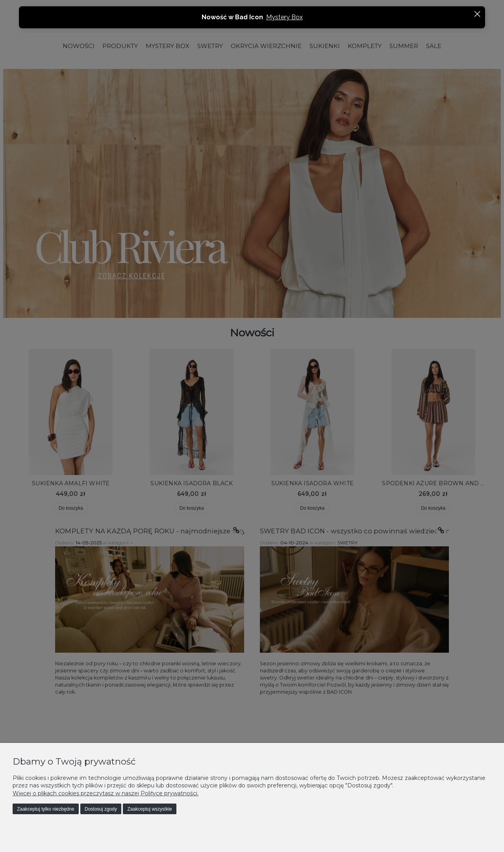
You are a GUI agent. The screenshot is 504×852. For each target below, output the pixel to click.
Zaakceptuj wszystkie (149, 809)
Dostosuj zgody (101, 809)
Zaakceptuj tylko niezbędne (45, 809)
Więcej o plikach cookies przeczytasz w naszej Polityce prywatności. (106, 793)
